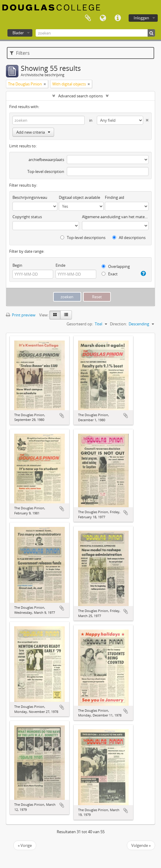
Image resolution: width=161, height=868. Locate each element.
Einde (60, 265)
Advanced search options (80, 96)
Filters (20, 53)
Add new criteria (33, 132)
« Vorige (25, 845)
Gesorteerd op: (80, 324)
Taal (103, 18)
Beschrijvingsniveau (30, 197)
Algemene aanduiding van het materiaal (115, 217)
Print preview (21, 315)
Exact (110, 274)
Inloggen (141, 18)
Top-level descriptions (83, 238)
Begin (17, 265)
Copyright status (27, 217)
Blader (18, 33)
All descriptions (129, 238)
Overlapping (116, 266)
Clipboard (88, 18)
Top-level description (46, 171)
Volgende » (141, 845)
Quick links (118, 18)
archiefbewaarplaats (46, 160)
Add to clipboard (62, 416)
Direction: (118, 324)
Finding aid (115, 197)
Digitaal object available (79, 197)
